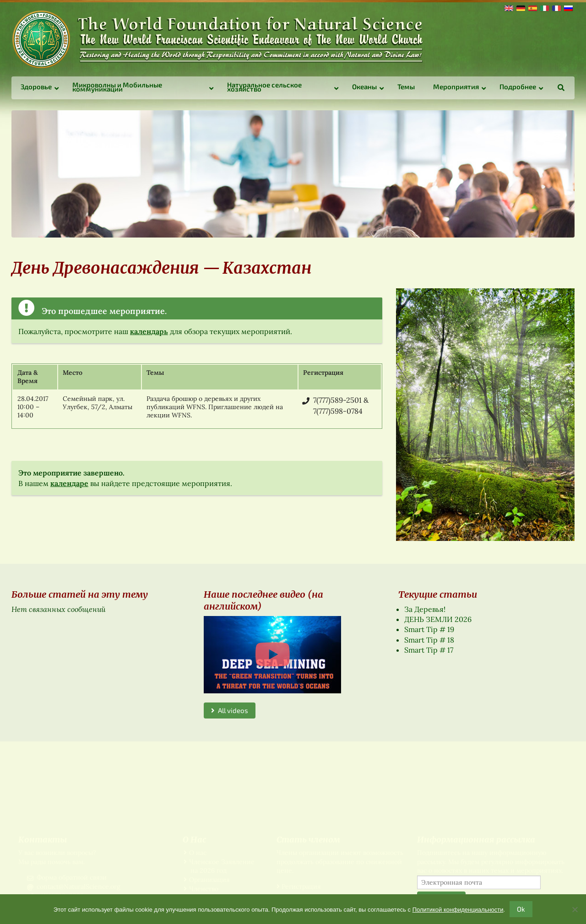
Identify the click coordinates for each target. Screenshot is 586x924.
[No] (575, 909)
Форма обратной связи (72, 877)
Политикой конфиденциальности (458, 910)
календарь (149, 331)
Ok (521, 909)
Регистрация (301, 886)
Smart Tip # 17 (429, 650)
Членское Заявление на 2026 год (222, 866)
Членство (204, 889)
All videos (230, 710)
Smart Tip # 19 (429, 629)
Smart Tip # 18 (429, 640)
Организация (209, 880)
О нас (198, 853)
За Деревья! (425, 609)
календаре (69, 483)
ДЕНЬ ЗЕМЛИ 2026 (438, 619)
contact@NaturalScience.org (79, 886)
